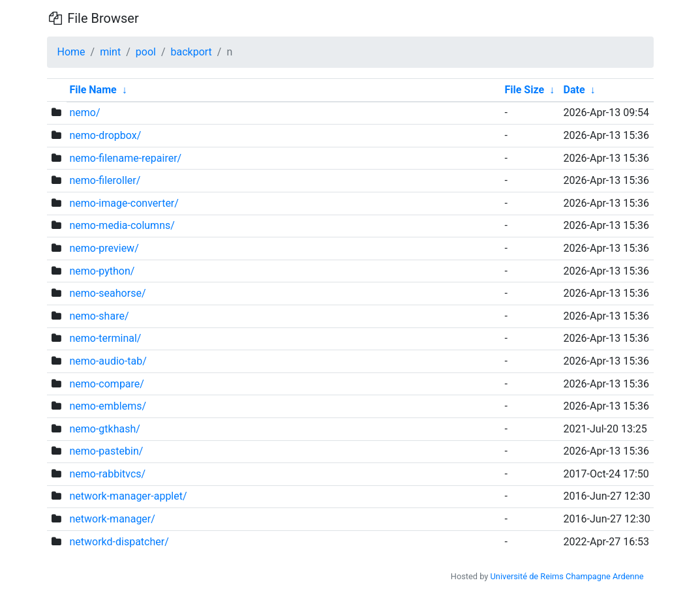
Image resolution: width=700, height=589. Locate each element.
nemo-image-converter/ (124, 203)
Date (574, 90)
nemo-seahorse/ (107, 293)
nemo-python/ (102, 271)
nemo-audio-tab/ (108, 361)
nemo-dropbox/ (105, 135)
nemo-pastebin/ (106, 451)
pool (146, 52)
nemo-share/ (99, 316)
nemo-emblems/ (108, 406)
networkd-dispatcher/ (119, 542)
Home (71, 52)
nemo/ (84, 113)
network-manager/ (112, 519)
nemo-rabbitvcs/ (107, 474)
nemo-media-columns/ (122, 225)
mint (110, 52)
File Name (93, 90)
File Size (524, 90)
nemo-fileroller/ (105, 180)
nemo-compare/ (106, 384)
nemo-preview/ (104, 248)
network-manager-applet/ (128, 496)
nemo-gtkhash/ (104, 429)
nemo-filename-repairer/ (125, 158)
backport (191, 52)
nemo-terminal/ (105, 338)
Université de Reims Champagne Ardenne (567, 576)
